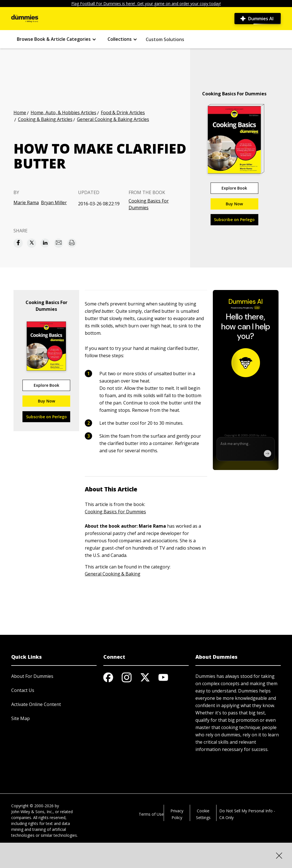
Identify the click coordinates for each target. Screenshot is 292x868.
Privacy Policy (177, 814)
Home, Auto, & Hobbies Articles (63, 113)
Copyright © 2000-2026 (32, 806)
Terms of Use (151, 814)
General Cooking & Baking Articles (113, 119)
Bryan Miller (54, 203)
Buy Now (234, 204)
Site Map (20, 718)
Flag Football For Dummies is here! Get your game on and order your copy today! (146, 4)
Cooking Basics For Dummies (149, 204)
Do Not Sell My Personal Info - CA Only (247, 814)
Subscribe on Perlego (234, 220)
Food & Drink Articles (123, 113)
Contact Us (23, 690)
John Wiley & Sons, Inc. (32, 812)
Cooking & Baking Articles (45, 119)
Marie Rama (26, 203)
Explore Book (234, 188)
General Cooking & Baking (113, 574)
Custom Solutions (165, 39)
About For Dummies (32, 676)
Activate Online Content (36, 704)
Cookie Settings (203, 814)
